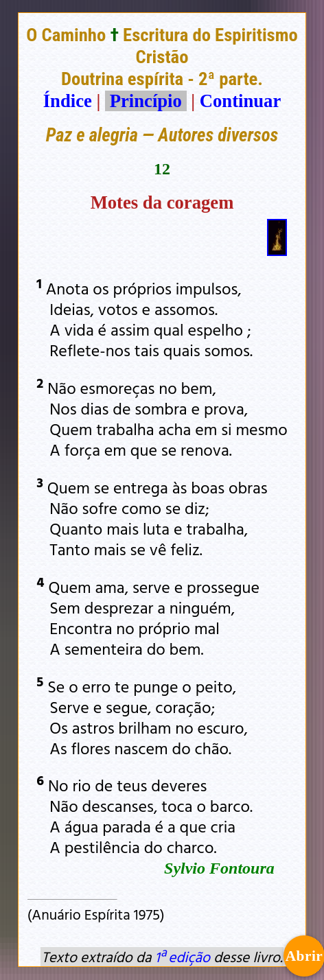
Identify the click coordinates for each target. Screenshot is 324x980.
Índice (68, 101)
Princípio (146, 101)
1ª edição (183, 957)
